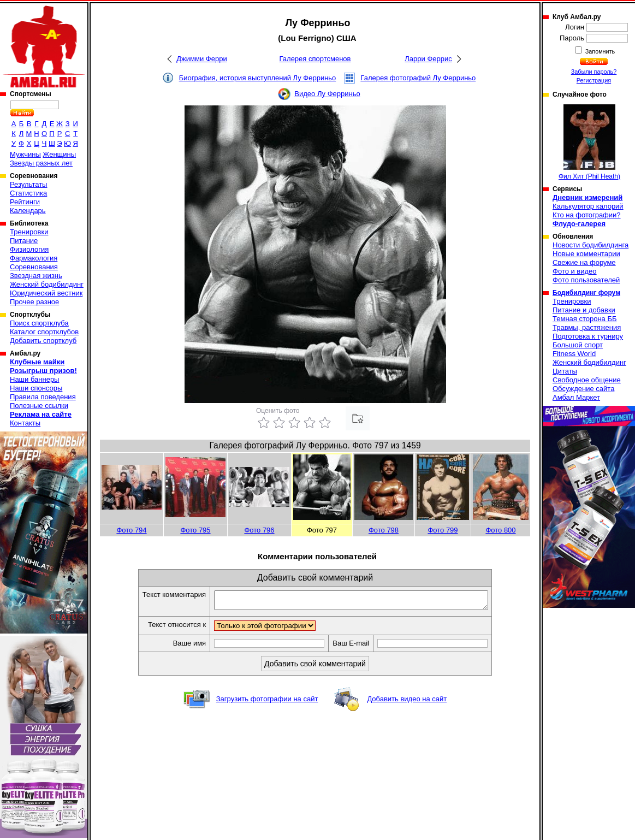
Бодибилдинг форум (586, 293)
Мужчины (25, 154)
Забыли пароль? (594, 72)
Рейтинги (25, 202)
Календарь (28, 211)
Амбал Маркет (576, 397)
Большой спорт (578, 345)
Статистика (28, 193)
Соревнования (34, 267)
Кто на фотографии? (587, 215)
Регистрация (594, 80)
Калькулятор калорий (588, 206)
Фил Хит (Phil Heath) (589, 142)
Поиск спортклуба (39, 323)
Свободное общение (587, 380)
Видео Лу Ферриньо (327, 94)
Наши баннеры (34, 379)
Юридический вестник (46, 293)
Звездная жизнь (36, 276)
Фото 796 (259, 530)
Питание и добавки (584, 310)
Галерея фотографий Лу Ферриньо (418, 78)
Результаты (28, 184)
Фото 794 (131, 530)
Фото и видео (575, 271)
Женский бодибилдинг (47, 284)
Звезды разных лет (41, 163)
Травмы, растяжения (587, 327)
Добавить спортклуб (43, 341)
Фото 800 (500, 530)
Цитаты (565, 371)
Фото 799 (443, 530)
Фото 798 (384, 530)
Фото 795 (195, 530)
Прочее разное (34, 302)
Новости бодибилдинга (591, 245)
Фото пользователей (586, 280)
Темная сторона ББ (585, 319)
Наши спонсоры (36, 388)
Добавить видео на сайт (407, 702)
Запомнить (600, 51)
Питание (24, 241)
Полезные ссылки (39, 406)
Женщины (59, 154)
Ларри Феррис (428, 59)
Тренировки (29, 232)
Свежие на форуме (584, 262)
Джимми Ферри (201, 59)
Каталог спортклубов (44, 332)
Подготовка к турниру (588, 336)
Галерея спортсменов (315, 59)
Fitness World (574, 354)
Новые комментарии (586, 254)
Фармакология (34, 258)
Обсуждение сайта (583, 389)
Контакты (25, 423)
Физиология (29, 249)
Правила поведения (43, 397)
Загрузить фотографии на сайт (267, 702)
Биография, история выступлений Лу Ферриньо (258, 78)
